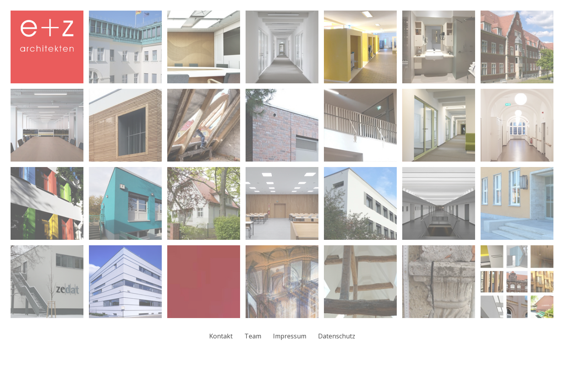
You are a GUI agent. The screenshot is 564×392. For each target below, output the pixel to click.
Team (253, 336)
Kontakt (221, 336)
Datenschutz (337, 336)
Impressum (290, 336)
